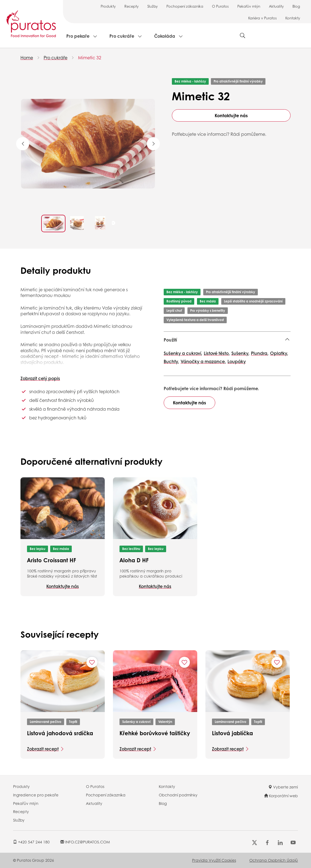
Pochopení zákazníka (185, 6)
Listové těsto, (217, 353)
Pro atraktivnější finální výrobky (238, 81)
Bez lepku (38, 549)
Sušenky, (240, 353)
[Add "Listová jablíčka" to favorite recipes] (277, 662)
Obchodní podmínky (178, 795)
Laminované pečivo (46, 722)
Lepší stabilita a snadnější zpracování (253, 301)
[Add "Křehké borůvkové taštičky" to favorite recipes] (184, 662)
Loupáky (237, 361)
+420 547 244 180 (31, 842)
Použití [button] (170, 340)
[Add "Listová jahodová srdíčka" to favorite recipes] (92, 662)
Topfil (73, 722)
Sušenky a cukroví (136, 722)
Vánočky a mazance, (203, 361)
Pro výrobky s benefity (208, 311)
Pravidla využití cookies (214, 860)
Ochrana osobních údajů (274, 860)
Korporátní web (281, 796)
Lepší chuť (174, 311)
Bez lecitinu (131, 549)
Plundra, (260, 353)
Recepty (131, 6)
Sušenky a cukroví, (183, 353)
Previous (23, 144)
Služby (152, 6)
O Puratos (220, 6)
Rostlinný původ (179, 301)
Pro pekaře (78, 36)
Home (27, 58)
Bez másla (208, 301)
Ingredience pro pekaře (36, 795)
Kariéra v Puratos (262, 18)
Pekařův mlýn (249, 6)
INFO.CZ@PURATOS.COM (85, 842)
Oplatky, (279, 353)
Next (153, 144)
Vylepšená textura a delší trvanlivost (195, 320)
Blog (296, 6)
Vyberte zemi (283, 787)
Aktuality (276, 6)
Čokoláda (165, 36)
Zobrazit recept (43, 749)
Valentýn (165, 722)
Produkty (108, 6)
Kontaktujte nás (231, 115)
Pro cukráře (122, 36)
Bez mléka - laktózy (190, 81)
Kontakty (293, 18)
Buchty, (171, 361)
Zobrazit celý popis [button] (40, 378)
